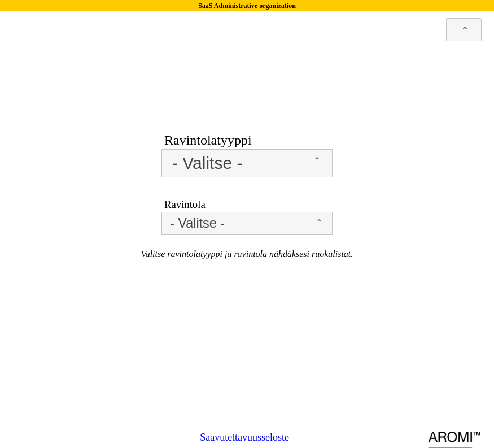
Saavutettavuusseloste (244, 437)
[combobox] (464, 30)
